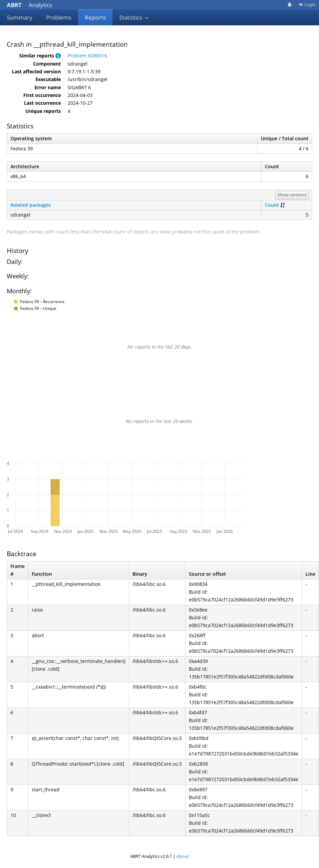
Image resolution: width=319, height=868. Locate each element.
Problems (59, 17)
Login (307, 4)
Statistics (134, 17)
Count (272, 205)
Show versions (292, 195)
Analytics (29, 5)
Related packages (31, 205)
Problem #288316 (87, 56)
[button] (58, 56)
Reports (95, 17)
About (183, 856)
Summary (20, 17)
